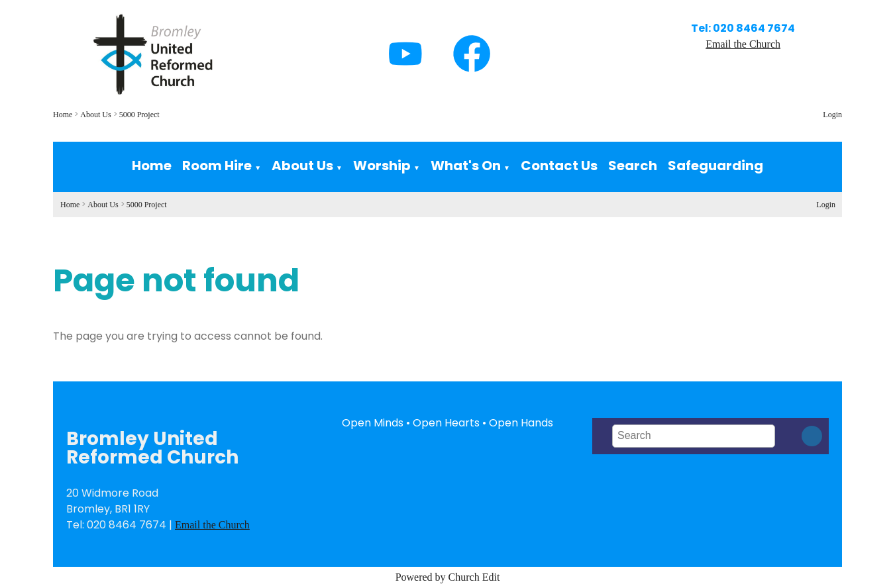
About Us (95, 115)
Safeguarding (715, 166)
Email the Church (743, 44)
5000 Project (139, 115)
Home (63, 115)
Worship (382, 166)
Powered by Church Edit (448, 577)
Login (832, 115)
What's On (466, 166)
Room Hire (217, 166)
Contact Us (559, 166)
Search (633, 166)
